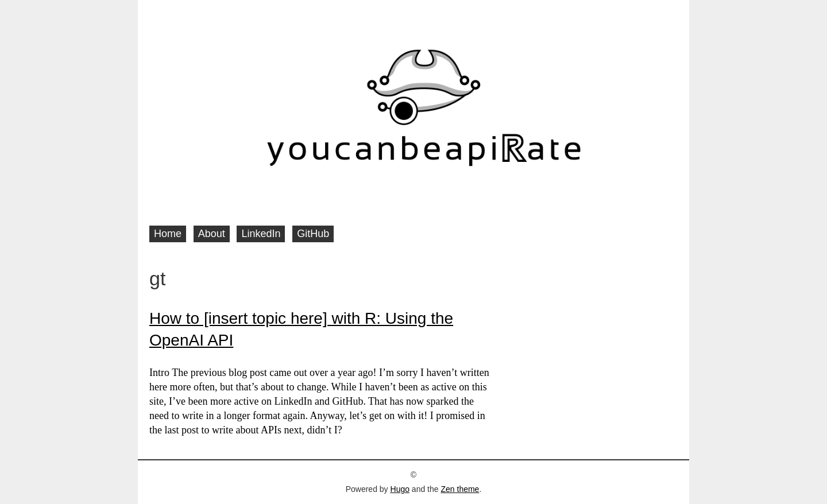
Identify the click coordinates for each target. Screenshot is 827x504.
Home (168, 234)
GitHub (313, 234)
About (212, 234)
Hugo (400, 489)
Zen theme (460, 489)
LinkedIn (261, 234)
